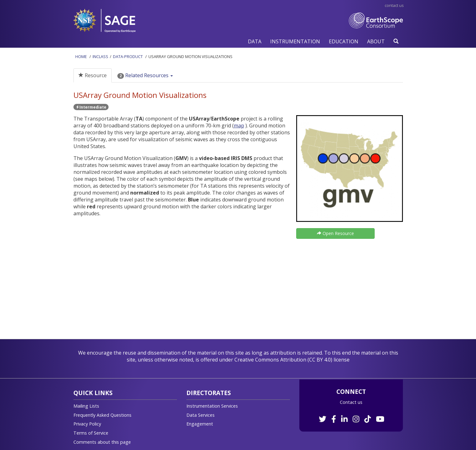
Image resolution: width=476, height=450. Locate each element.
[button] (255, 41)
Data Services (201, 415)
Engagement (200, 424)
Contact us (351, 402)
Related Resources (145, 75)
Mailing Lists (86, 406)
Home (81, 56)
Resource (93, 75)
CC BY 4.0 (320, 360)
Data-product (128, 56)
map (239, 126)
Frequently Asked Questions (102, 415)
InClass (100, 56)
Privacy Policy (87, 424)
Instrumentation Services (212, 406)
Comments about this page (102, 442)
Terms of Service (91, 433)
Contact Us (394, 5)
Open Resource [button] (335, 233)
